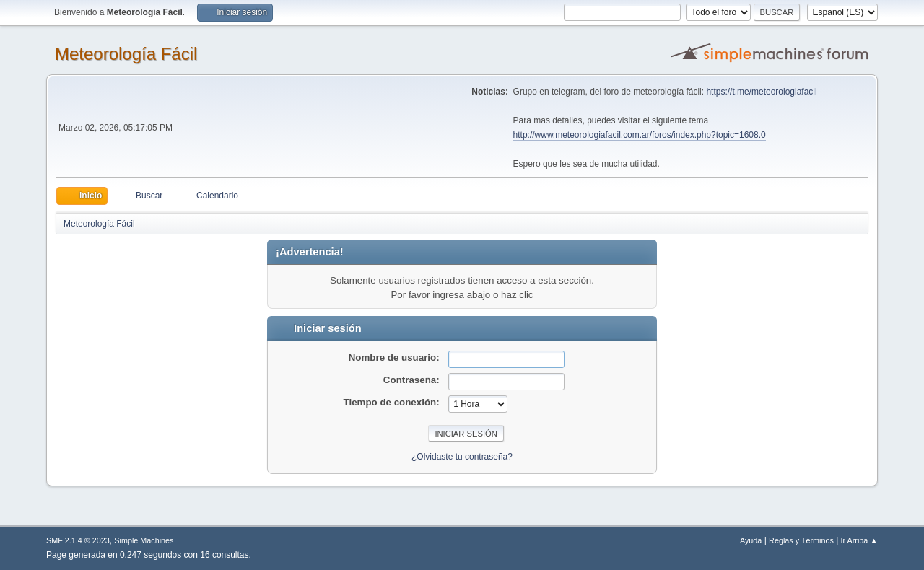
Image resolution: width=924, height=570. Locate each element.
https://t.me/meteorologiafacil (761, 92)
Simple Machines (144, 540)
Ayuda (751, 540)
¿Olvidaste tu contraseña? (462, 457)
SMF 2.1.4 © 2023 (78, 540)
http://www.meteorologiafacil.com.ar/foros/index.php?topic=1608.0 (640, 135)
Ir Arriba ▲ (859, 540)
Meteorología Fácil (126, 54)
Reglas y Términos (801, 540)
